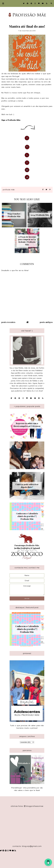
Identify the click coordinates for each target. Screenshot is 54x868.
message (27, 590)
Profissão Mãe (9, 190)
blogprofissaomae (34, 806)
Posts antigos (46, 322)
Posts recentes (8, 322)
